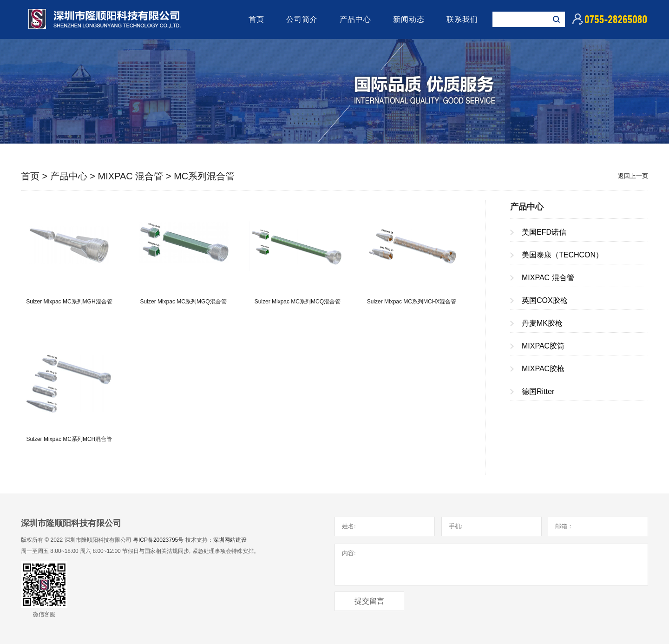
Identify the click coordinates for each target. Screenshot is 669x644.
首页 (256, 19)
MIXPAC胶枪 (543, 369)
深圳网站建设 (230, 540)
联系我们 (462, 19)
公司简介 (302, 19)
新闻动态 (409, 19)
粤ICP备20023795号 (158, 540)
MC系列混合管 (204, 176)
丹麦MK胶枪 (542, 323)
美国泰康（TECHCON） (562, 255)
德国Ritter (538, 391)
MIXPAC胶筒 (543, 346)
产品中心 (355, 19)
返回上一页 (633, 176)
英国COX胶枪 (545, 300)
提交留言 (369, 601)
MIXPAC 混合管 (131, 176)
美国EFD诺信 (544, 232)
